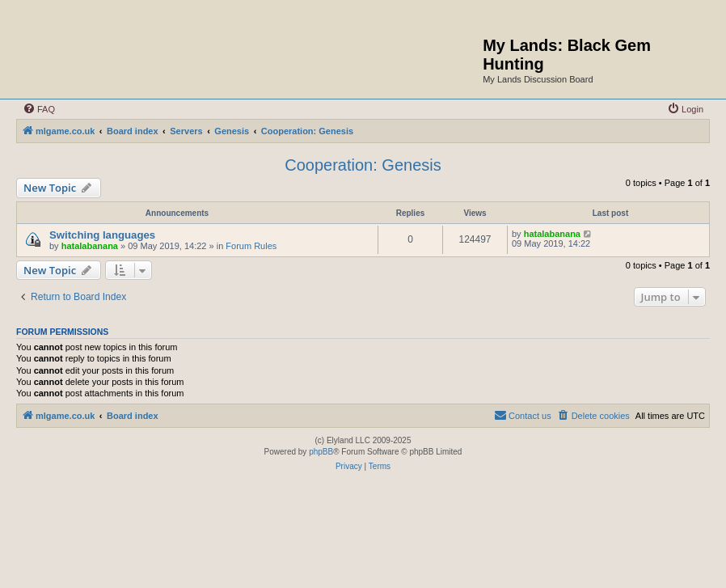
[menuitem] (39, 109)
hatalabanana (90, 246)
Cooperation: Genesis (363, 165)
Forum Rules (251, 246)
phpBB (321, 452)
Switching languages (102, 235)
